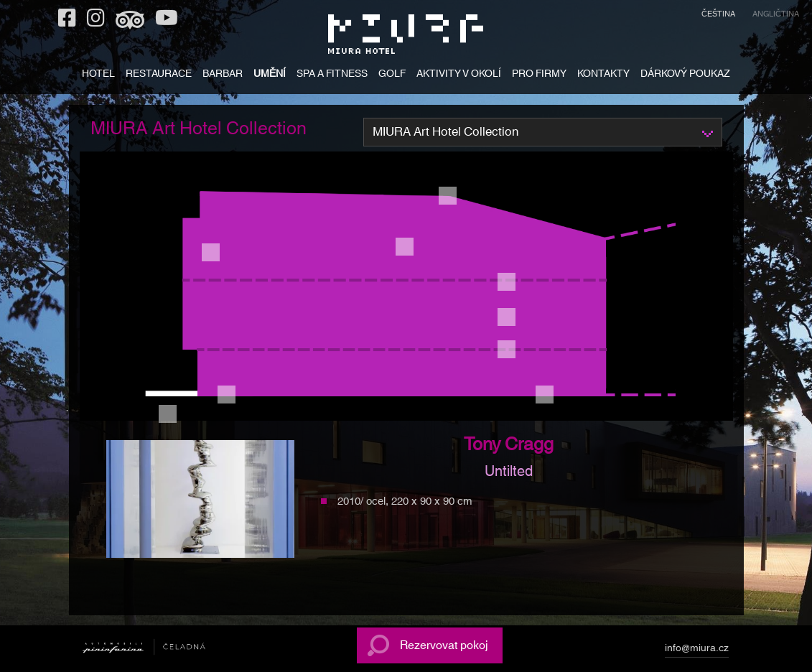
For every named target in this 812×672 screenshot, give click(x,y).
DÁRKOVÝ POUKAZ (685, 75)
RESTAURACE (159, 75)
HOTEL (98, 75)
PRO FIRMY (539, 75)
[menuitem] (718, 16)
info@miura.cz (697, 650)
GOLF (392, 75)
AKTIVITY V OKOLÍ (459, 75)
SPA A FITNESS (332, 75)
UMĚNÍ (270, 75)
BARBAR (223, 75)
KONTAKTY (603, 75)
